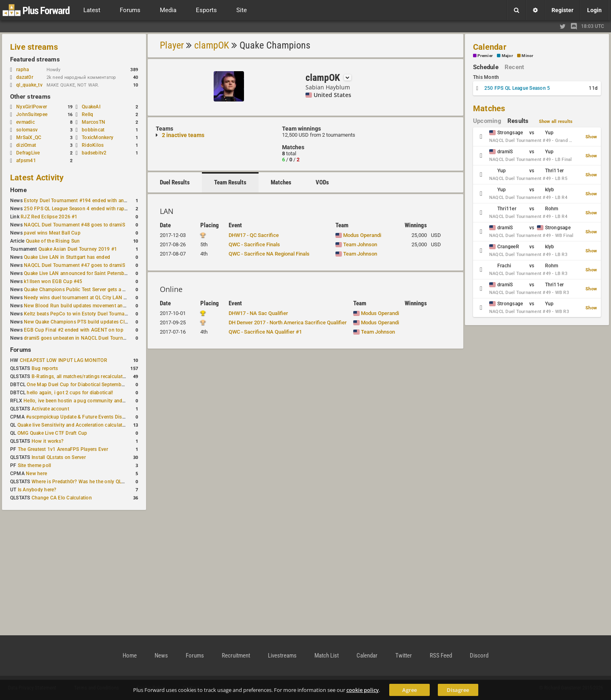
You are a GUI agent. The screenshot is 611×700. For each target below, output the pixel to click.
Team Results (230, 182)
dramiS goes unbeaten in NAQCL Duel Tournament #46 (85, 338)
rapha (22, 70)
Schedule (486, 67)
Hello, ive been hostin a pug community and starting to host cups (97, 401)
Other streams (30, 97)
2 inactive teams (183, 135)
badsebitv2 (94, 153)
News (161, 656)
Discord (479, 656)
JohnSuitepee (32, 114)
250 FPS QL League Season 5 (517, 88)
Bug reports (45, 368)
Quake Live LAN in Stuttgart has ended (67, 257)
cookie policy (363, 690)
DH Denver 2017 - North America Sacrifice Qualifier (288, 323)
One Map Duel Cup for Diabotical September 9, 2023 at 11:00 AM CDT (105, 385)
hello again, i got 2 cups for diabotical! (70, 393)
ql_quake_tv (29, 85)
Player (172, 45)
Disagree (458, 690)
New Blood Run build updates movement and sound (83, 306)
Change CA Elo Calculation (62, 498)
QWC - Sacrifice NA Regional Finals (269, 254)
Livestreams (282, 656)
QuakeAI (91, 107)
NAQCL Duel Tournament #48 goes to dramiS (74, 225)
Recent (514, 67)
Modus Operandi (358, 235)
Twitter (404, 656)
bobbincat (93, 130)
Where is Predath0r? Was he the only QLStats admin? (91, 482)
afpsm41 (26, 161)
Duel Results (175, 182)
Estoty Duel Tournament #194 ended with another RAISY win (92, 201)
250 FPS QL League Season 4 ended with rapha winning (86, 209)
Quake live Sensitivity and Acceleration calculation (73, 425)
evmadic (25, 122)
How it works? (48, 441)
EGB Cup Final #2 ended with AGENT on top (74, 330)
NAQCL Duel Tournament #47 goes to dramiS (74, 265)
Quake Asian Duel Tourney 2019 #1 (78, 249)
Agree (409, 690)
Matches (281, 182)
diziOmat (26, 145)
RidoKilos (93, 145)
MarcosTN (93, 122)
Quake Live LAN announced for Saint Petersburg (78, 273)
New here (36, 474)
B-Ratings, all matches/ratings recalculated (80, 376)
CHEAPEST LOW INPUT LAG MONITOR (64, 360)
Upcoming (487, 121)
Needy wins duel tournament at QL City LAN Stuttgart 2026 (90, 298)
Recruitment (236, 656)
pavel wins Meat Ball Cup (52, 233)
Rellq (87, 114)
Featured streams (35, 59)
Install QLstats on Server (59, 457)
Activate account (50, 409)
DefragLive (28, 153)
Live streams (34, 47)
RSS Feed (441, 656)
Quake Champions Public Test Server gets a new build (84, 290)
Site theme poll (35, 465)
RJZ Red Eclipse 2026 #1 (49, 217)
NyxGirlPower (32, 107)
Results (518, 121)
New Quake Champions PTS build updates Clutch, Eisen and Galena (100, 322)
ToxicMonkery (98, 137)
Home (18, 190)
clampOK (212, 45)
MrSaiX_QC (29, 137)
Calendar (490, 47)
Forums (21, 350)
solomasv (27, 130)
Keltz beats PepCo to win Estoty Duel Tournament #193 (86, 314)
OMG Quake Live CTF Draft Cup (52, 433)
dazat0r (29, 77)
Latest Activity (37, 178)
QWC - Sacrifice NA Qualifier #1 (265, 332)
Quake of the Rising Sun (53, 241)
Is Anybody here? (37, 490)
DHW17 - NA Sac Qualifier (258, 313)
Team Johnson (356, 244)
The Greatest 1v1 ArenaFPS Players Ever (63, 449)
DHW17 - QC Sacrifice (254, 235)
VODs (322, 182)
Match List (327, 656)
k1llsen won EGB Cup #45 (53, 281)
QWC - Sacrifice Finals (254, 244)
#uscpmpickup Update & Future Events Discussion (83, 417)
